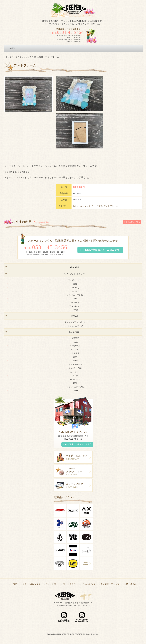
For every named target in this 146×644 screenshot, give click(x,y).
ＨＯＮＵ (75, 353)
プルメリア (75, 349)
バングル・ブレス (75, 295)
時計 (75, 383)
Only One (74, 267)
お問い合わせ (131, 584)
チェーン (75, 303)
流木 (75, 357)
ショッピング (26, 57)
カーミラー (75, 372)
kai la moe (38, 57)
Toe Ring (75, 288)
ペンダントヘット (75, 280)
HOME (14, 584)
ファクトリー (52, 584)
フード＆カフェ (70, 584)
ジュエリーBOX (75, 368)
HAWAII (74, 316)
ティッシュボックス (75, 387)
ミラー (75, 391)
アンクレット (75, 306)
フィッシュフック (75, 326)
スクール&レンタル (31, 584)
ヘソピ (75, 291)
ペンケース (75, 379)
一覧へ (132, 222)
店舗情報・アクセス (110, 584)
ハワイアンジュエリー (74, 274)
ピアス (75, 310)
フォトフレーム (111, 206)
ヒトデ (75, 376)
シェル (87, 206)
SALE (75, 299)
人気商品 (75, 338)
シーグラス (97, 206)
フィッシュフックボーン (75, 322)
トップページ (12, 57)
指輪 (75, 284)
